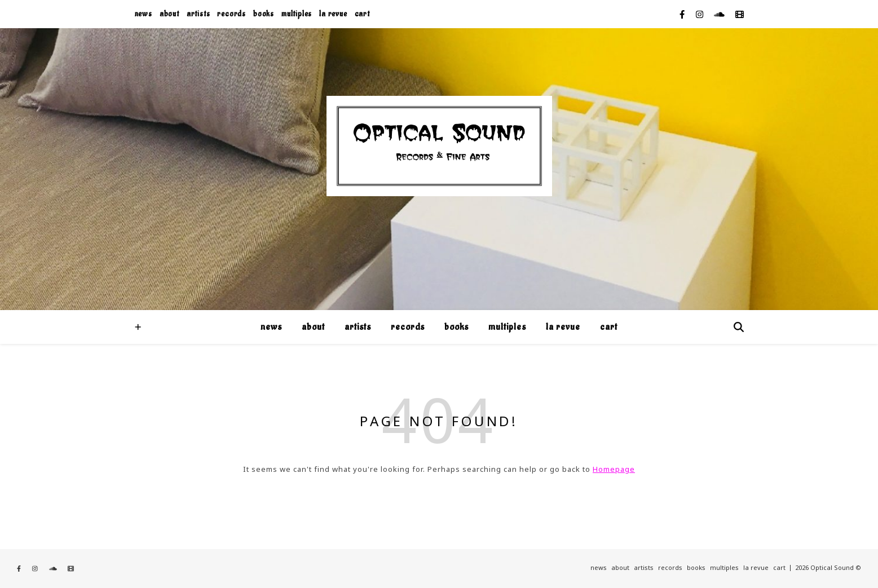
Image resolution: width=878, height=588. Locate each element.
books (264, 14)
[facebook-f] (683, 14)
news (144, 14)
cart (362, 14)
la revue (333, 14)
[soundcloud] (720, 14)
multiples (297, 14)
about (169, 14)
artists (198, 14)
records (231, 14)
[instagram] (701, 14)
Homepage (614, 469)
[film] (740, 14)
